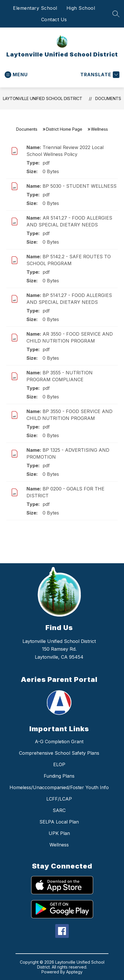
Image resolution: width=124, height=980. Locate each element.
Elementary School (35, 8)
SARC (59, 810)
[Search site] (116, 14)
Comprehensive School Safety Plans (59, 753)
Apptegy (74, 972)
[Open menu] (16, 75)
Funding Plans (59, 776)
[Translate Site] (99, 75)
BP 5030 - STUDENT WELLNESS (80, 186)
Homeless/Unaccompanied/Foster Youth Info (59, 787)
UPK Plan (59, 833)
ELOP (59, 764)
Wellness (59, 845)
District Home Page (64, 129)
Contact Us (54, 19)
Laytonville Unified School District (43, 98)
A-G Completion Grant (59, 742)
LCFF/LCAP (59, 799)
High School (81, 8)
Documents (108, 98)
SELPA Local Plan (59, 822)
